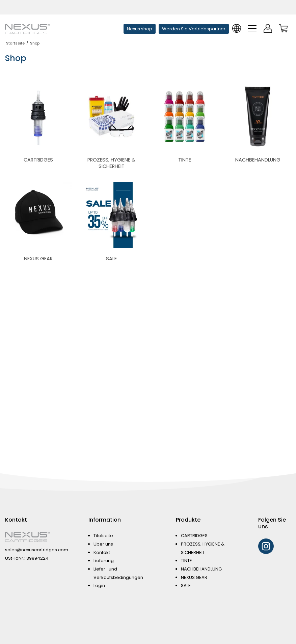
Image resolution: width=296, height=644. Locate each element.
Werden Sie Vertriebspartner (194, 29)
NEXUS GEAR (194, 577)
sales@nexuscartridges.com (37, 550)
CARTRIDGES (194, 536)
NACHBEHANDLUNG (201, 569)
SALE (186, 586)
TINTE (186, 561)
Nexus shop (140, 29)
